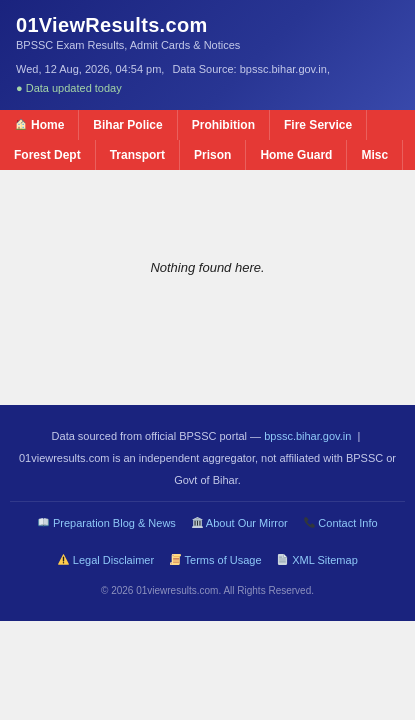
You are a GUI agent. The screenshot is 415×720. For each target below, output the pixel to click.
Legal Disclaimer (106, 560)
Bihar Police (127, 125)
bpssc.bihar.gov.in (307, 436)
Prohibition (223, 125)
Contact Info (341, 523)
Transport (137, 155)
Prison (212, 155)
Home (40, 125)
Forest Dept (47, 155)
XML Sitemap (317, 560)
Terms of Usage (216, 560)
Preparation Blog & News (107, 523)
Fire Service (318, 125)
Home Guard (296, 155)
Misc (374, 155)
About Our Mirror (240, 523)
